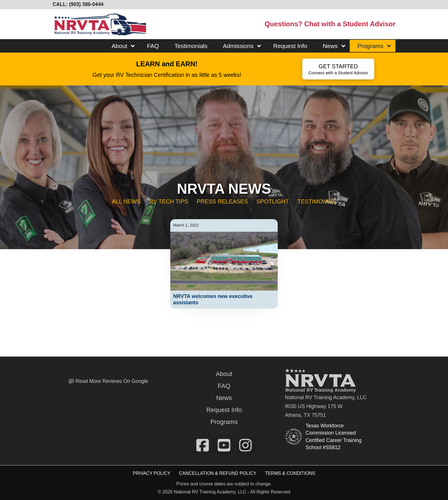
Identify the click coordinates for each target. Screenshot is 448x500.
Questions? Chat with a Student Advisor (330, 24)
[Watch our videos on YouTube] (224, 445)
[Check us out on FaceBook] (203, 445)
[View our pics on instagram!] (245, 445)
